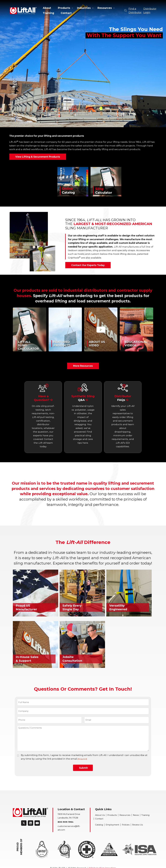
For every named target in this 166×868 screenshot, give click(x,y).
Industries (84, 8)
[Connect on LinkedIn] (30, 823)
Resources (105, 8)
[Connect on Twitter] (24, 823)
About (47, 8)
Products (64, 8)
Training (48, 13)
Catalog (99, 825)
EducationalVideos (136, 344)
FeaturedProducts (62, 344)
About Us (100, 815)
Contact (66, 13)
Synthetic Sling (83, 398)
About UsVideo (97, 344)
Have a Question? (43, 398)
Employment (112, 825)
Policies (126, 825)
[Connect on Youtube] (37, 823)
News (136, 815)
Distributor (123, 398)
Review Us (137, 825)
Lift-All (23, 11)
